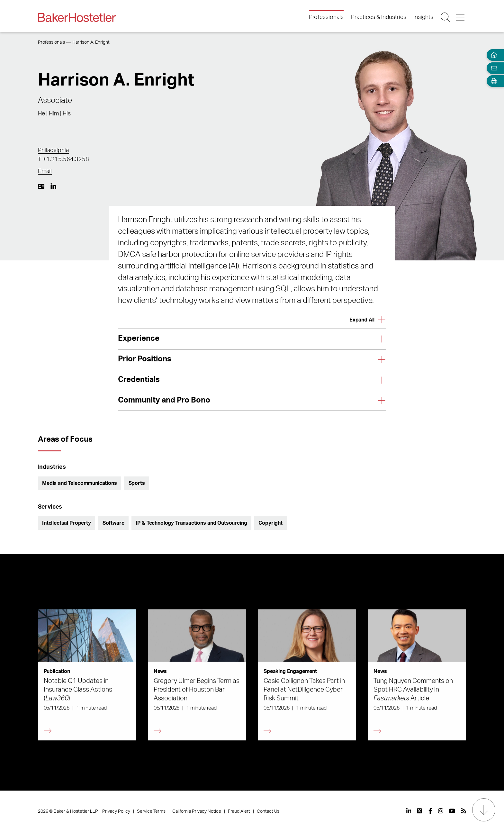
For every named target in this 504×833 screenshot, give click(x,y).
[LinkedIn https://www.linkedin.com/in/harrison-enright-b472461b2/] (53, 186)
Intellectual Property (67, 523)
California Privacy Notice (197, 811)
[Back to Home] (77, 17)
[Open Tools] (492, 81)
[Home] (492, 55)
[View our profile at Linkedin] (409, 811)
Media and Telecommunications (80, 483)
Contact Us (268, 811)
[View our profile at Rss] (464, 811)
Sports (137, 483)
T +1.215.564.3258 (63, 159)
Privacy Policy (116, 811)
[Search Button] (446, 17)
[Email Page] (492, 68)
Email (45, 171)
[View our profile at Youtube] (452, 811)
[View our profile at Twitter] (420, 811)
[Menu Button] (461, 17)
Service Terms (151, 811)
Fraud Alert (239, 811)
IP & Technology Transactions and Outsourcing (191, 523)
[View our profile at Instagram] (441, 811)
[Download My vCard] (41, 186)
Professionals (326, 17)
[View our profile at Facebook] (430, 811)
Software (113, 523)
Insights (423, 17)
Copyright (270, 523)
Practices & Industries (379, 17)
